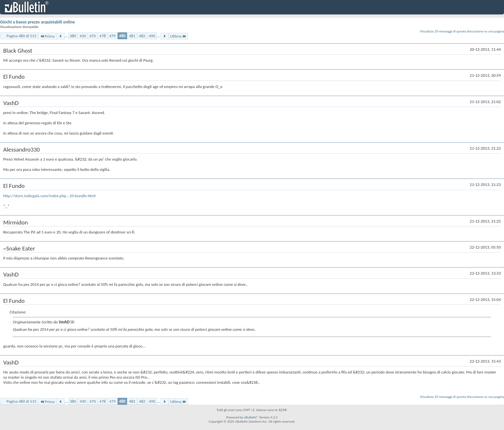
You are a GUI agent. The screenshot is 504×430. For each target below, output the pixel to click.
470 (93, 36)
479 (113, 36)
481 (132, 36)
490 (152, 36)
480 (122, 36)
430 (83, 36)
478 (103, 36)
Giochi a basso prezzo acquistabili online (37, 22)
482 (142, 36)
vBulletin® (251, 417)
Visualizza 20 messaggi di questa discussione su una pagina (462, 31)
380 (73, 36)
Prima (47, 36)
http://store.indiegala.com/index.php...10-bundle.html (49, 196)
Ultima (178, 36)
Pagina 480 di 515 (21, 36)
